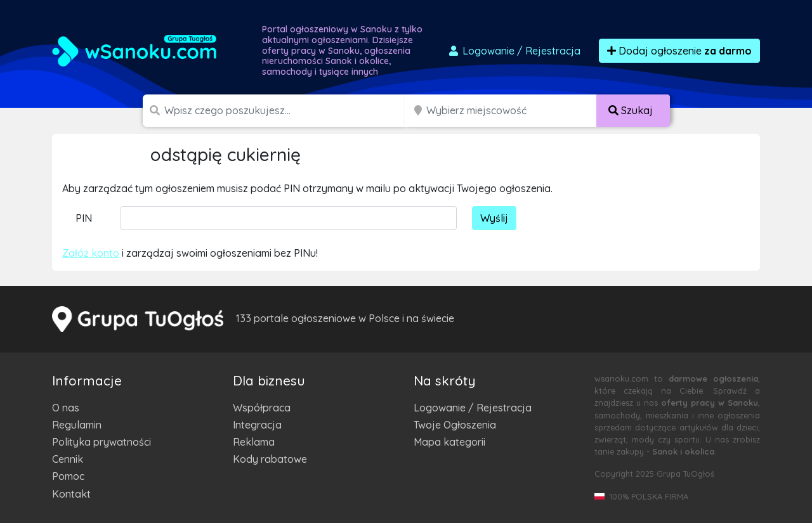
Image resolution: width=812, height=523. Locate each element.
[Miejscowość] (512, 111)
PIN (84, 218)
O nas (66, 408)
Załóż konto (91, 253)
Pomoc (68, 476)
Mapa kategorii (449, 442)
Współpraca (262, 408)
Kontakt (71, 494)
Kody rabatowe (270, 459)
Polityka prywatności (101, 442)
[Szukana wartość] (286, 111)
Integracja (257, 425)
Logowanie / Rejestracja (473, 408)
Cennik (68, 459)
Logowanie (514, 51)
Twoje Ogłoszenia (455, 425)
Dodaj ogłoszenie (679, 51)
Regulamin (77, 425)
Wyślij (494, 218)
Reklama (254, 442)
